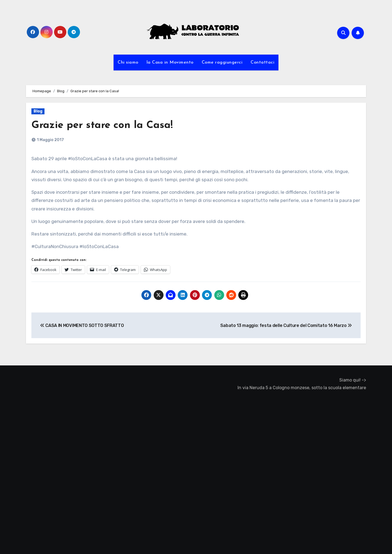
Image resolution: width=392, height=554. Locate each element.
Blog (38, 111)
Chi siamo (128, 62)
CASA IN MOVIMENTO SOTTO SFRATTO (82, 325)
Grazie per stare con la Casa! (103, 125)
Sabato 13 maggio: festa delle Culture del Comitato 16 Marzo (286, 325)
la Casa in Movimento (170, 62)
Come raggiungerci (222, 62)
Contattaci (262, 62)
